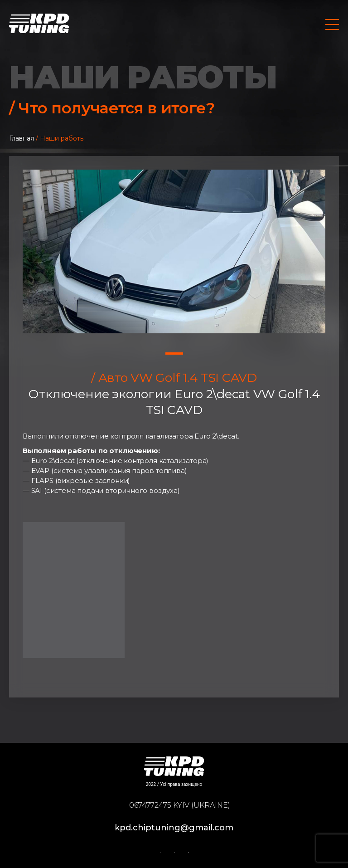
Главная (22, 138)
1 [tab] (174, 354)
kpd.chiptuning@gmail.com (174, 828)
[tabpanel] (174, 251)
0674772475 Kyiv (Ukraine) (180, 805)
